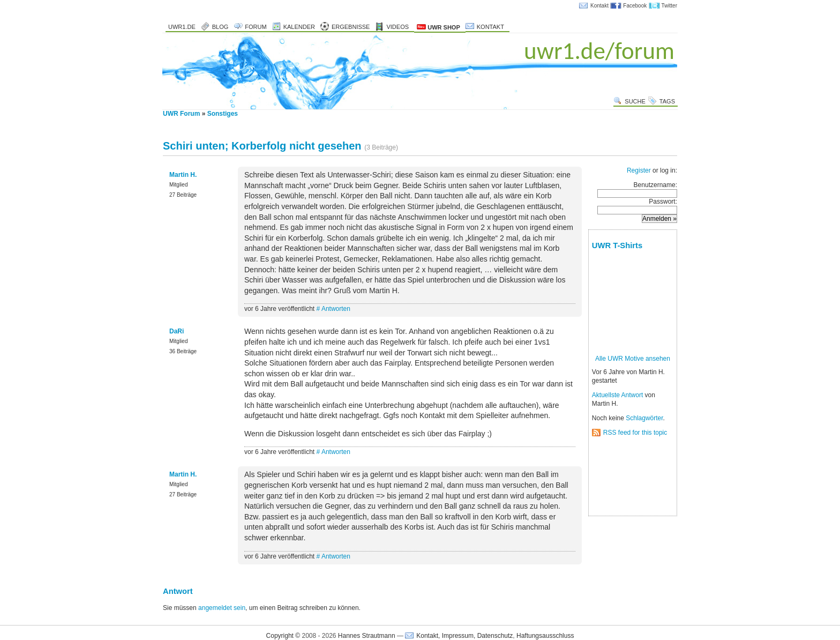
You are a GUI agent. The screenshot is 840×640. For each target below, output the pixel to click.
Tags (667, 101)
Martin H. (183, 175)
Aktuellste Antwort (617, 395)
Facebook (635, 6)
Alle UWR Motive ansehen (633, 359)
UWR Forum (181, 114)
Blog (220, 27)
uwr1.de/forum (599, 51)
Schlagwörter (644, 418)
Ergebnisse (351, 27)
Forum (256, 27)
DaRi (177, 331)
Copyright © (283, 636)
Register (639, 170)
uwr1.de (182, 27)
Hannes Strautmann (367, 636)
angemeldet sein (222, 608)
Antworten (336, 309)
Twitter (669, 6)
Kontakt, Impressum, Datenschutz (464, 636)
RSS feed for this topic (635, 433)
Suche (635, 101)
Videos (397, 27)
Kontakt (599, 6)
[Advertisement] (625, 477)
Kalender (299, 27)
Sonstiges (223, 114)
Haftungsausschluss (545, 636)
